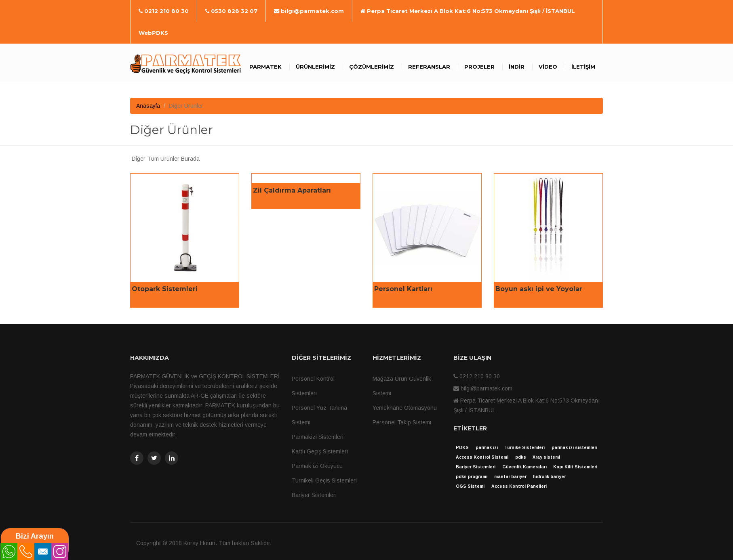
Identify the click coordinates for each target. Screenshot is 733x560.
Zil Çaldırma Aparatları (292, 190)
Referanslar (429, 67)
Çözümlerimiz (372, 67)
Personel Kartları (403, 289)
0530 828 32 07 (231, 11)
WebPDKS (153, 33)
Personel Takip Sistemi (402, 422)
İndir (517, 67)
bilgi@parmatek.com (309, 11)
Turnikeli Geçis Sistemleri (324, 480)
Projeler (479, 67)
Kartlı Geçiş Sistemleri (320, 451)
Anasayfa (148, 106)
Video (548, 67)
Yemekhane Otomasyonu (405, 408)
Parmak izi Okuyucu (317, 466)
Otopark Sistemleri (165, 289)
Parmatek (265, 67)
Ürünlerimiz (315, 67)
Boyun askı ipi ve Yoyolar (539, 289)
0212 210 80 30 (164, 11)
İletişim (583, 67)
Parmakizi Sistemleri (318, 437)
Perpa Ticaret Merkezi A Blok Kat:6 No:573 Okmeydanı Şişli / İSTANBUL (468, 11)
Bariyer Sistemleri (314, 495)
